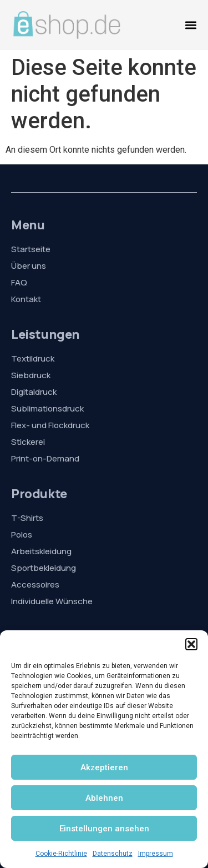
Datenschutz (113, 854)
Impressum (156, 854)
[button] (191, 644)
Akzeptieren (104, 767)
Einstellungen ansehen (104, 829)
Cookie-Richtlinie (61, 854)
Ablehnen (104, 798)
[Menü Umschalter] (191, 25)
